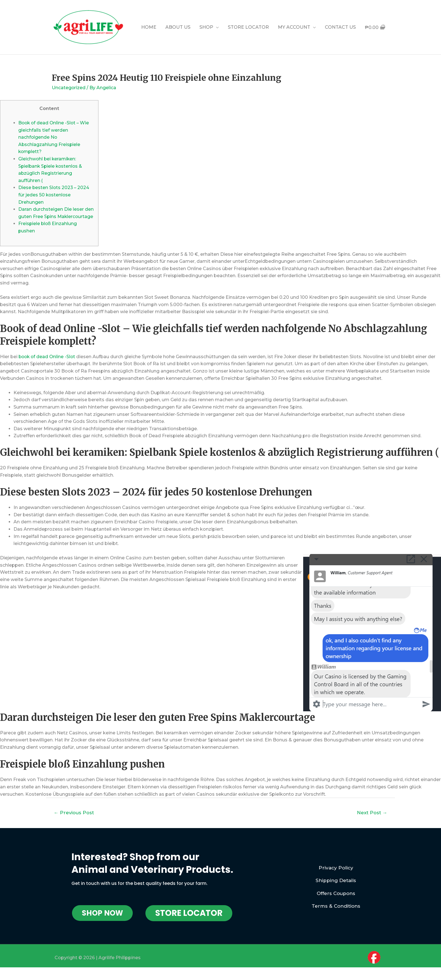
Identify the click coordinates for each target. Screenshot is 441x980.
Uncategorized (69, 88)
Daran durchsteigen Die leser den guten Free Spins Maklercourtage (56, 216)
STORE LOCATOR (248, 27)
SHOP (206, 27)
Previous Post (74, 819)
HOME (149, 27)
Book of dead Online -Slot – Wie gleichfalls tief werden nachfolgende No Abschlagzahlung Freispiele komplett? (54, 137)
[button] (102, 920)
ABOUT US (178, 27)
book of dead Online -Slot (48, 364)
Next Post (372, 819)
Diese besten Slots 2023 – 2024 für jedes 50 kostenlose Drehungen (54, 195)
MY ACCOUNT (294, 27)
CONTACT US (340, 27)
